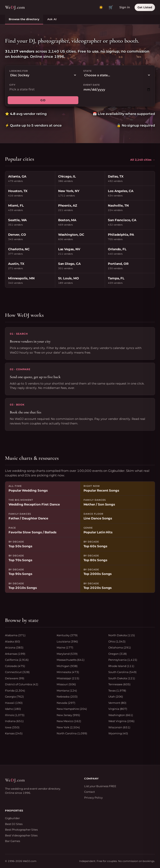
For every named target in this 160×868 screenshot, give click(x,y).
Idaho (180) (13, 709)
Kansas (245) (14, 733)
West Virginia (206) (121, 721)
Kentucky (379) (67, 635)
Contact (89, 792)
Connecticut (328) (17, 672)
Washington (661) (121, 715)
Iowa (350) (12, 727)
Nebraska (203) (67, 697)
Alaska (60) (12, 641)
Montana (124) (67, 690)
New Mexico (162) (69, 721)
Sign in (125, 7)
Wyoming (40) (118, 733)
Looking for (19, 71)
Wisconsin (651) (119, 727)
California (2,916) (17, 660)
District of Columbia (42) (22, 684)
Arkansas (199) (15, 654)
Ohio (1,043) (117, 641)
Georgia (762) (14, 697)
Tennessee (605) (119, 684)
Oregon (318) (117, 654)
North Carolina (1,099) (72, 733)
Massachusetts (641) (71, 660)
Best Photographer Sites (21, 830)
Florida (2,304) (15, 690)
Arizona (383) (14, 647)
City (12, 85)
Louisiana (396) (67, 641)
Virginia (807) (118, 709)
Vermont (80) (117, 703)
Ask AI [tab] (52, 19)
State (87, 71)
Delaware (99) (15, 678)
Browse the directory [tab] (24, 19)
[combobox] (43, 89)
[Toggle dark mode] (101, 7)
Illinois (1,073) (15, 715)
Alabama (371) (15, 635)
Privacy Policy (93, 798)
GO (43, 100)
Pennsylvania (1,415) (123, 660)
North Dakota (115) (122, 635)
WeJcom (15, 7)
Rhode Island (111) (121, 666)
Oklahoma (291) (120, 647)
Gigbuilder (12, 818)
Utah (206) (116, 697)
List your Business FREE (100, 786)
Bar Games (12, 841)
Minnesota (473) (68, 672)
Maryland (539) (67, 654)
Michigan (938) (67, 666)
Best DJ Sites (14, 824)
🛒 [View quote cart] (111, 7)
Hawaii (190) (14, 703)
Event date (92, 85)
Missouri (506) (66, 684)
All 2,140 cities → (143, 160)
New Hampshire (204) (72, 709)
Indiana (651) (14, 721)
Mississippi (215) (68, 678)
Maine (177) (65, 647)
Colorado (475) (15, 666)
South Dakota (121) (122, 678)
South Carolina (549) (122, 672)
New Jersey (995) (68, 715)
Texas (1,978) (117, 690)
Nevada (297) (66, 703)
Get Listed (145, 7)
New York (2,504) (68, 727)
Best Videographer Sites (21, 835)
